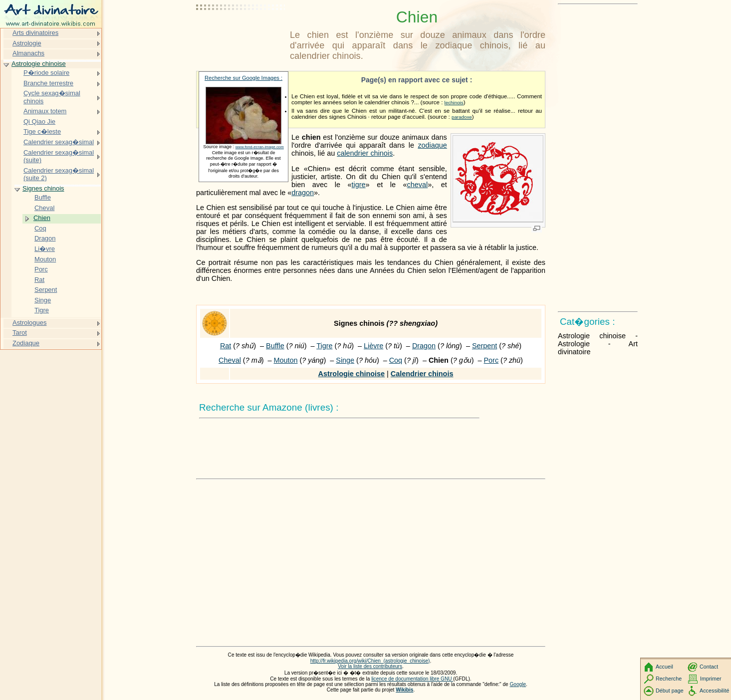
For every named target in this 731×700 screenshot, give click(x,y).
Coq (396, 360)
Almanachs (28, 53)
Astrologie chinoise (352, 374)
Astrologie (27, 43)
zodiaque (432, 145)
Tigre (324, 346)
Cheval (230, 360)
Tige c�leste (42, 131)
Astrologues (29, 323)
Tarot (20, 333)
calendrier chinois (365, 153)
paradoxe (462, 117)
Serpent (485, 346)
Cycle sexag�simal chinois (52, 97)
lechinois (454, 103)
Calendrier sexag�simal (59, 142)
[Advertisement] (241, 32)
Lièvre (373, 346)
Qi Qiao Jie (39, 121)
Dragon (424, 346)
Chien (42, 218)
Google (518, 684)
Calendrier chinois (422, 374)
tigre (359, 185)
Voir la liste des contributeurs (370, 666)
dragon (303, 193)
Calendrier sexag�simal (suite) (59, 156)
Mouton (285, 360)
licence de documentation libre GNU (412, 679)
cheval (418, 185)
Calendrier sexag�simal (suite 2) (59, 174)
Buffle (275, 346)
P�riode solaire (46, 73)
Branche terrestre (48, 83)
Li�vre (45, 249)
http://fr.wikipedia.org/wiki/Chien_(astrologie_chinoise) (370, 661)
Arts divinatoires (35, 33)
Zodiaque (26, 343)
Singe (345, 360)
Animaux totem (45, 111)
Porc (491, 360)
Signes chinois (43, 188)
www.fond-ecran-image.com (260, 147)
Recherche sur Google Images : (244, 78)
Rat (226, 346)
